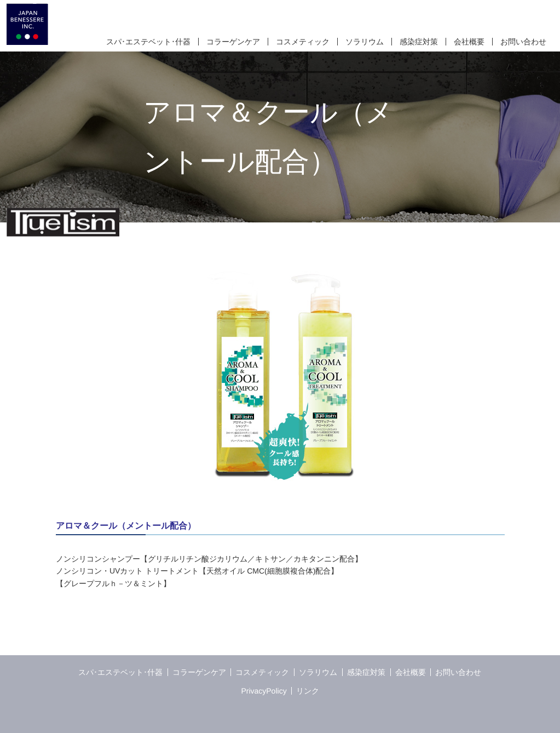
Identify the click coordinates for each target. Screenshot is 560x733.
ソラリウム (364, 42)
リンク (308, 691)
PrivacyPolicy (264, 691)
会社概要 (469, 42)
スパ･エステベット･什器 (148, 42)
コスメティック (302, 42)
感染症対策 (418, 42)
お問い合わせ (523, 42)
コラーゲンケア (233, 42)
